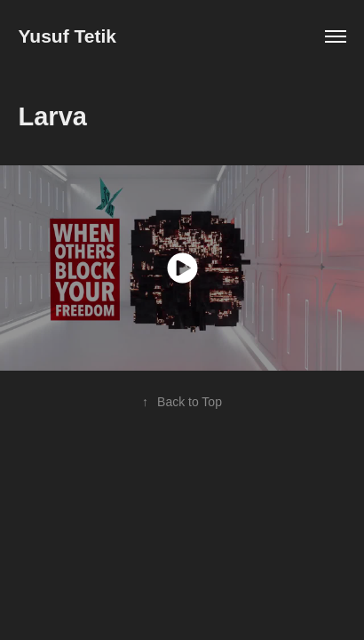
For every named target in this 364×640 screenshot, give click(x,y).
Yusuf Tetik (67, 36)
